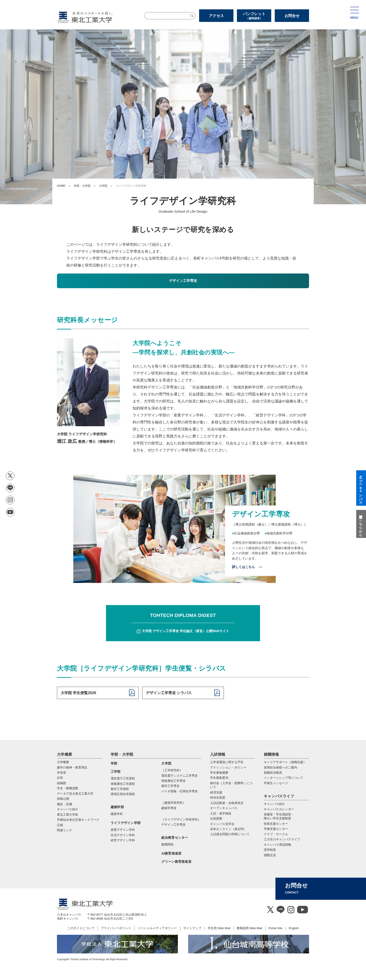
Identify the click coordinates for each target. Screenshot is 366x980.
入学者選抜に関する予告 (227, 762)
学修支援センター (276, 829)
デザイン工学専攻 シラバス (169, 693)
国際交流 (270, 855)
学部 (114, 763)
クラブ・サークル (276, 834)
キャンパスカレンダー (279, 809)
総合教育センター (175, 838)
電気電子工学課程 (123, 778)
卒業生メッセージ (276, 783)
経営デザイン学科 (123, 840)
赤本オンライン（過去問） (228, 829)
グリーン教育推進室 (176, 862)
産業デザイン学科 (123, 830)
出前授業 (216, 819)
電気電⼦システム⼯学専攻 (179, 776)
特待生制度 (218, 798)
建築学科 (117, 814)
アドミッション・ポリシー (228, 767)
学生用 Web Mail (219, 928)
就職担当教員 (273, 773)
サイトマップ (192, 928)
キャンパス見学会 (222, 824)
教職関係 (167, 844)
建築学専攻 (169, 808)
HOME (61, 186)
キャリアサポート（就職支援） (285, 762)
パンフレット (254, 16)
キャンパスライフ (279, 796)
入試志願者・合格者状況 (227, 803)
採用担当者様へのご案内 (280, 767)
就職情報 (271, 754)
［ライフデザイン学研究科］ (181, 819)
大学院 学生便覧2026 (78, 693)
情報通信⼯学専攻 (173, 781)
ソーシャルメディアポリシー (157, 928)
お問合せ (292, 16)
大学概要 (65, 754)
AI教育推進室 (171, 853)
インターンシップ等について (283, 778)
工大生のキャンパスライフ (282, 839)
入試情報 (218, 754)
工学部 (116, 772)
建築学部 (117, 807)
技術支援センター (276, 824)
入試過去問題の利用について (230, 834)
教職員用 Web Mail (250, 928)
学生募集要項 (219, 778)
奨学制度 (270, 850)
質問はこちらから (361, 524)
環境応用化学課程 (123, 794)
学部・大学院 (82, 186)
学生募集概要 (219, 773)
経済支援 (216, 792)
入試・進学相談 (221, 813)
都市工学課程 (120, 789)
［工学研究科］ (172, 770)
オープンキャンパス (224, 808)
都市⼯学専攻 (170, 786)
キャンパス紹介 (274, 804)
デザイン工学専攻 (173, 825)
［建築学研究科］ (173, 803)
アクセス (216, 16)
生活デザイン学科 (123, 835)
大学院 (103, 186)
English (294, 928)
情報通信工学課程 (123, 784)
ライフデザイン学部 (126, 823)
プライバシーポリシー (116, 928)
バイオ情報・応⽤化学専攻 (179, 791)
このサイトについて (81, 928)
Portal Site (275, 928)
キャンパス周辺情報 (277, 845)
